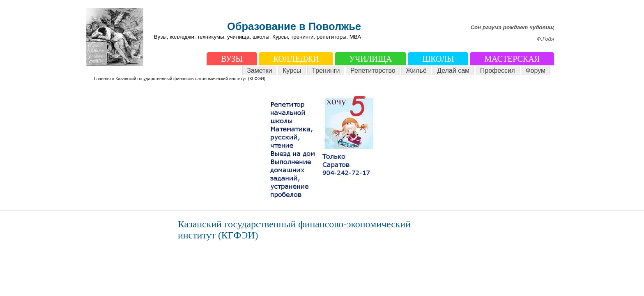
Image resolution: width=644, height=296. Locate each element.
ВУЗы (232, 59)
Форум (535, 71)
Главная (102, 79)
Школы (438, 59)
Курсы (292, 71)
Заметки (259, 71)
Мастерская (512, 59)
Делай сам (453, 71)
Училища (370, 59)
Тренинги (326, 71)
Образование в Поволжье (294, 26)
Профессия (498, 71)
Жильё (416, 71)
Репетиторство (373, 71)
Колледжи (296, 59)
